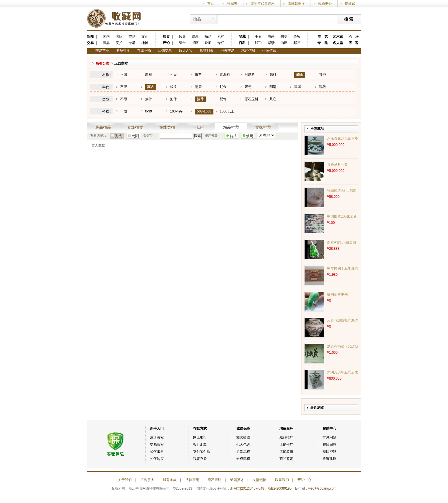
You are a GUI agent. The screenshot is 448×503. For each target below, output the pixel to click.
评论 (166, 43)
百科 (242, 43)
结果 (195, 37)
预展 (182, 37)
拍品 (208, 37)
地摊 (145, 43)
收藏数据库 (296, 3)
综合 (182, 43)
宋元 (248, 87)
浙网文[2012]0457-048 (247, 488)
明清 (273, 87)
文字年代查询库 (263, 3)
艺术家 (338, 37)
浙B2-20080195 (280, 488)
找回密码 (329, 452)
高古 (151, 87)
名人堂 (338, 43)
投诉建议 (329, 459)
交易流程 (157, 444)
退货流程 (243, 452)
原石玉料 (251, 99)
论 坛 (353, 37)
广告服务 (147, 480)
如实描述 (243, 437)
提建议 (350, 3)
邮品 (297, 43)
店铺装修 (286, 452)
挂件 (200, 99)
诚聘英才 (237, 480)
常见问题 (329, 437)
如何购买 (157, 459)
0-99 (149, 111)
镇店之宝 (186, 51)
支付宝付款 (202, 452)
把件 (173, 99)
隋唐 (198, 87)
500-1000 (204, 111)
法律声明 (192, 480)
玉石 (258, 37)
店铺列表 (207, 51)
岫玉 (300, 75)
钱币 (258, 43)
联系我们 (282, 480)
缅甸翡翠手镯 (337, 294)
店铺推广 (286, 444)
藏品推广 (286, 437)
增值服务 (286, 428)
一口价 (199, 127)
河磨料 (250, 75)
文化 (145, 37)
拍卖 (166, 37)
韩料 (273, 75)
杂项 (208, 43)
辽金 (223, 87)
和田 (173, 75)
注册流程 (157, 437)
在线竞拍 (144, 51)
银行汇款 (200, 444)
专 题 (323, 43)
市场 (132, 37)
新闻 (90, 37)
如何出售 (157, 452)
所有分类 (103, 63)
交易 (90, 43)
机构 (221, 37)
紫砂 (271, 43)
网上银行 (200, 437)
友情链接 (259, 480)
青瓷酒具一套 (337, 164)
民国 (298, 87)
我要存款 (200, 459)
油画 (284, 43)
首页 (211, 3)
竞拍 (119, 43)
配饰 (223, 99)
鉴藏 (242, 37)
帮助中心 (325, 3)
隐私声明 (215, 480)
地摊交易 (227, 51)
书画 (195, 43)
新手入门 (157, 428)
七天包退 (243, 444)
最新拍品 (103, 127)
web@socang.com (322, 488)
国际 (119, 37)
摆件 (149, 99)
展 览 (323, 37)
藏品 (106, 43)
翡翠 (149, 75)
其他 (323, 75)
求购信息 (248, 51)
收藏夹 (232, 3)
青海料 (225, 75)
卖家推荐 (263, 127)
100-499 (176, 111)
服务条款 (170, 480)
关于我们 (125, 480)
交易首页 (102, 51)
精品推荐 (231, 127)
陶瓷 (284, 37)
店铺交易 (165, 51)
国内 (106, 37)
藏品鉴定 (286, 459)
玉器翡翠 (121, 63)
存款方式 (200, 428)
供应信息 (269, 51)
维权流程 (243, 459)
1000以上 (227, 111)
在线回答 (329, 444)
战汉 (173, 87)
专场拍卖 (123, 51)
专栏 (221, 43)
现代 (323, 87)
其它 (273, 99)
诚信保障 (243, 428)
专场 (132, 43)
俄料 (198, 75)
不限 (124, 75)
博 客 (353, 43)
